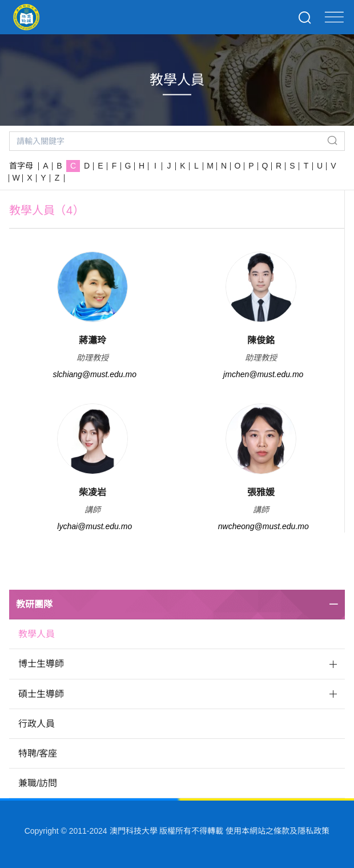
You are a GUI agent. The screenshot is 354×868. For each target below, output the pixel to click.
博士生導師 (41, 664)
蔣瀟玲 (92, 340)
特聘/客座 (38, 753)
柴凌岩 (92, 492)
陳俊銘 (261, 340)
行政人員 (37, 724)
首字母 (21, 166)
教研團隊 (34, 604)
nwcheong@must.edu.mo (264, 526)
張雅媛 (261, 492)
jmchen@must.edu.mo (263, 374)
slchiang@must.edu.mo (94, 374)
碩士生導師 (41, 694)
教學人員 (37, 634)
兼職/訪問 (38, 783)
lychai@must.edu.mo (94, 526)
